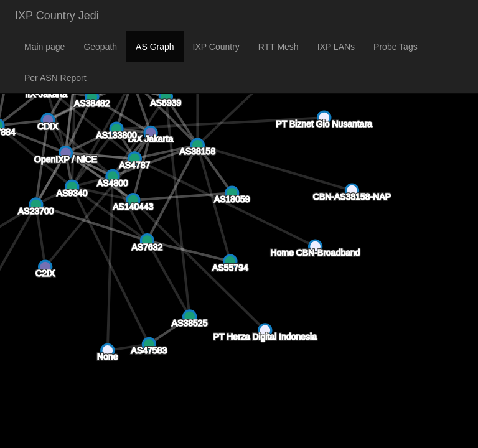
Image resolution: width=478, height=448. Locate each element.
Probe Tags (396, 47)
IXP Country (216, 47)
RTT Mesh (279, 47)
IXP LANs (336, 47)
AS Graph (155, 47)
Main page (45, 47)
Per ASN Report (55, 78)
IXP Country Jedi (57, 16)
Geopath (100, 47)
